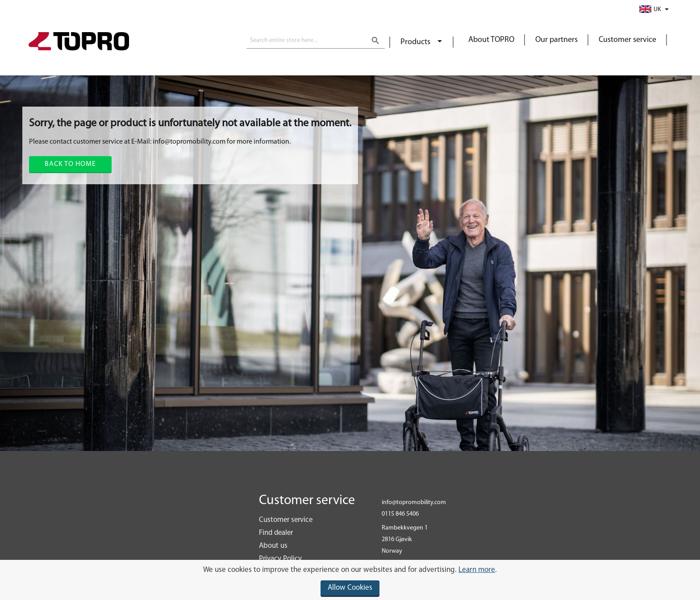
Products (416, 42)
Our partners (556, 40)
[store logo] (79, 42)
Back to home (70, 164)
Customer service (627, 40)
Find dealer (276, 533)
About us (273, 546)
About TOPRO (491, 40)
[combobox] (316, 41)
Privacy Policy (280, 559)
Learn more (477, 570)
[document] (350, 580)
